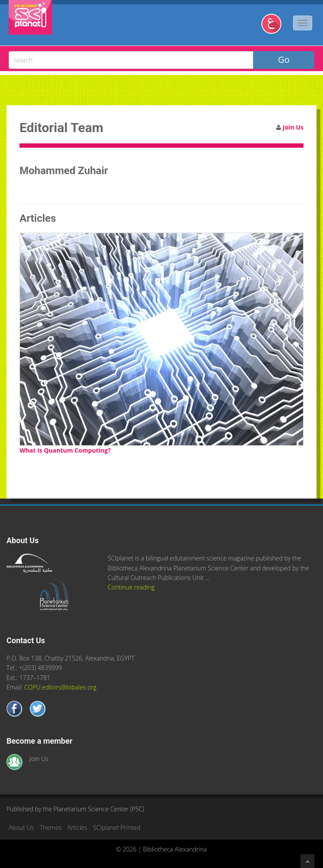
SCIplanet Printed (117, 828)
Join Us (293, 127)
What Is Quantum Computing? (65, 450)
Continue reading (131, 587)
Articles (77, 828)
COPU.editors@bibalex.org (60, 687)
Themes (51, 828)
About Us (21, 828)
